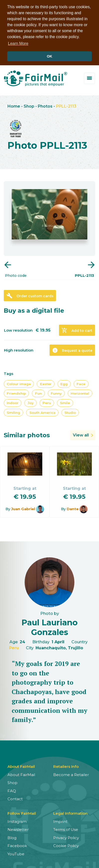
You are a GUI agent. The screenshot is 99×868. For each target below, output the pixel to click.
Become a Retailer (71, 774)
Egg (64, 383)
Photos (45, 105)
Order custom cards (30, 295)
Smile (65, 402)
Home (14, 105)
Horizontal (80, 392)
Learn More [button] (18, 43)
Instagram (17, 821)
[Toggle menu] (89, 77)
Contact (15, 798)
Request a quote (72, 349)
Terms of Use (66, 829)
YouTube (16, 853)
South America (42, 412)
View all (81, 434)
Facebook (17, 845)
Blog (12, 837)
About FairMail (21, 774)
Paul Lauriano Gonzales (49, 626)
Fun (38, 392)
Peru (47, 402)
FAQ (12, 790)
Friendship (16, 392)
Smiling (13, 412)
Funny (56, 392)
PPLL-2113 (66, 105)
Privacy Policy (66, 837)
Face (81, 383)
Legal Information (70, 812)
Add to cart (77, 329)
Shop (29, 105)
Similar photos (27, 434)
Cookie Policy (66, 845)
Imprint (60, 821)
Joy (31, 402)
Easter (46, 383)
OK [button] (49, 56)
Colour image (19, 383)
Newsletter (18, 829)
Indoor (13, 402)
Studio (70, 412)
